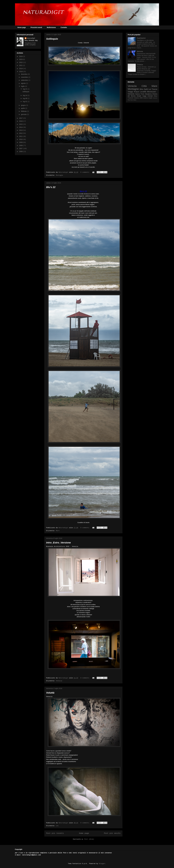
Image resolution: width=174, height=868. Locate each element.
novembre (25, 77)
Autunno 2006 (138, 98)
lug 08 (25, 98)
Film (129, 100)
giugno (24, 105)
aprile (23, 108)
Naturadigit (64, 172)
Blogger (102, 864)
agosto (24, 83)
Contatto (64, 27)
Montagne (59, 175)
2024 (21, 56)
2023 (21, 59)
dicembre (24, 74)
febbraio (24, 111)
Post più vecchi (112, 833)
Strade (139, 96)
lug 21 (25, 89)
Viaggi (130, 92)
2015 (21, 124)
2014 (21, 127)
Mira (141, 89)
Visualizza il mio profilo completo (30, 44)
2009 (21, 142)
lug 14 (25, 95)
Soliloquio (52, 39)
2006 (21, 151)
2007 (21, 148)
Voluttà (50, 693)
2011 (21, 136)
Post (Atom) (89, 839)
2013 (21, 130)
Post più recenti (55, 833)
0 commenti (85, 172)
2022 (21, 62)
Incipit (150, 98)
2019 (21, 69)
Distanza (140, 65)
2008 (21, 145)
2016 (21, 121)
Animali (150, 96)
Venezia (59, 681)
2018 (21, 72)
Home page (22, 27)
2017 (21, 118)
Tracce (154, 89)
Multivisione (51, 27)
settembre (25, 80)
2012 (21, 133)
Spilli (146, 89)
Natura (137, 94)
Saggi (144, 96)
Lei (57, 826)
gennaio (24, 114)
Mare (58, 531)
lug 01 (25, 101)
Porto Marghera (146, 94)
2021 (21, 65)
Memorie (140, 51)
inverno (146, 98)
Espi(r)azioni (141, 38)
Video (135, 100)
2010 (21, 139)
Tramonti (130, 98)
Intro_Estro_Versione (58, 543)
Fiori (132, 100)
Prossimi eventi (36, 27)
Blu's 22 (51, 187)
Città (144, 86)
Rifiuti (156, 96)
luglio (23, 86)
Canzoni (155, 98)
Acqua (136, 92)
